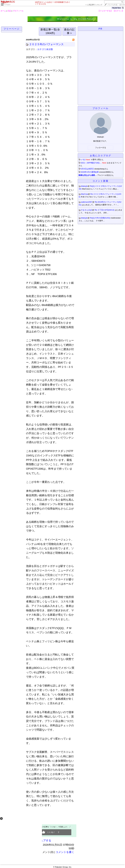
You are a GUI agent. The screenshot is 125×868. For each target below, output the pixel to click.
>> (94, 5)
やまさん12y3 (87, 210)
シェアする (45, 840)
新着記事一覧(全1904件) (50, 31)
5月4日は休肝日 (87, 169)
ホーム (3, 11)
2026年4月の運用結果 (90, 172)
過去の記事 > (69, 31)
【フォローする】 (105, 11)
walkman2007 (87, 202)
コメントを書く (65, 852)
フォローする (101, 148)
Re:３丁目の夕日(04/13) (105, 210)
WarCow (85, 194)
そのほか (7, 4)
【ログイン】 (118, 11)
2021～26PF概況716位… (91, 163)
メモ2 (83, 160)
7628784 (116, 8)
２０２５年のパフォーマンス (46, 44)
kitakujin (84, 186)
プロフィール (18, 11)
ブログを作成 (112, 5)
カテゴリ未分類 (45, 49)
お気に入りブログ (101, 156)
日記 (9, 11)
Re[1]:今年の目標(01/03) (100, 218)
